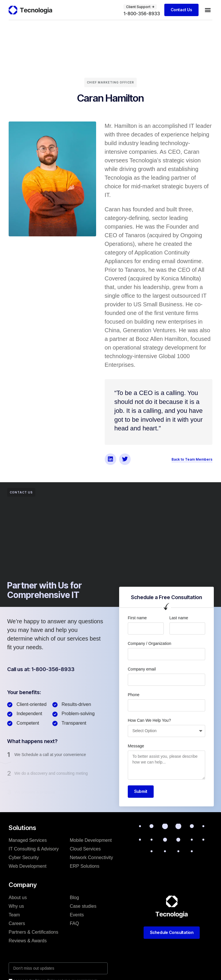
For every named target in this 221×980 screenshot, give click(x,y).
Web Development (27, 866)
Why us (16, 906)
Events (77, 915)
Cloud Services (85, 849)
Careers (17, 923)
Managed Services (28, 840)
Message (136, 746)
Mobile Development (91, 840)
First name (137, 618)
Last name (179, 618)
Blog (74, 898)
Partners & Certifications (34, 932)
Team (14, 915)
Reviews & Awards (28, 941)
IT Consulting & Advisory (34, 849)
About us (18, 898)
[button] (208, 10)
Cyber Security (24, 857)
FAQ (74, 923)
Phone (134, 695)
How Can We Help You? (149, 720)
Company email (142, 669)
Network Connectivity (91, 857)
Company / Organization (149, 643)
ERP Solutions (84, 866)
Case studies (83, 906)
